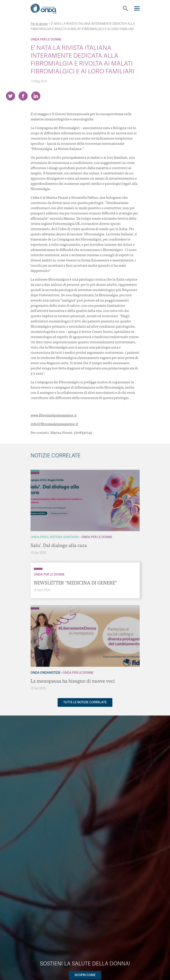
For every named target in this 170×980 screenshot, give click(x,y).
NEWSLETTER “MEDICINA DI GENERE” (75, 582)
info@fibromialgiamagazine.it (54, 424)
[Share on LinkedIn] (36, 96)
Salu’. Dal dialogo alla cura (59, 545)
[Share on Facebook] (23, 96)
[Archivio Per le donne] (35, 473)
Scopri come (85, 975)
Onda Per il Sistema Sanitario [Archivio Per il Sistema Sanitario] (55, 537)
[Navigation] (137, 8)
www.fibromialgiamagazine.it (54, 415)
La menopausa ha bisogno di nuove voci (73, 681)
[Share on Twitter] (10, 96)
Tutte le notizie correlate (85, 702)
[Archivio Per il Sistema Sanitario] (35, 471)
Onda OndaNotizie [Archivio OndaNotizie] (46, 673)
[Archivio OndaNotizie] (35, 606)
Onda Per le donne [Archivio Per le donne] (46, 40)
